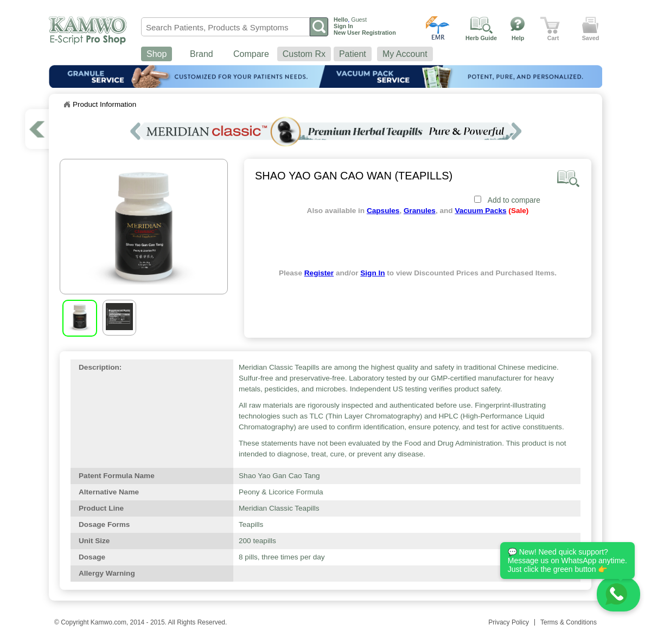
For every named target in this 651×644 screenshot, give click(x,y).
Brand (202, 54)
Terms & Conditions (569, 622)
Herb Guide (481, 38)
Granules (420, 211)
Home (67, 105)
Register (319, 273)
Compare (251, 54)
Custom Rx (304, 54)
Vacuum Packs (480, 211)
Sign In (372, 273)
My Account (405, 54)
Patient (353, 54)
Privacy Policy (509, 622)
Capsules (383, 211)
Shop (157, 54)
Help (518, 38)
